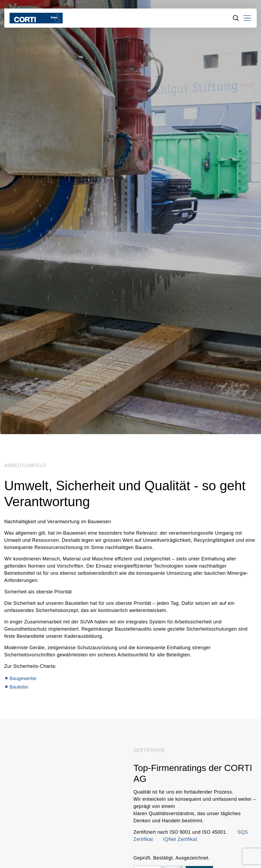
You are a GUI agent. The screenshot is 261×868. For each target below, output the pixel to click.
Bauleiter (19, 687)
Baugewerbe (23, 678)
